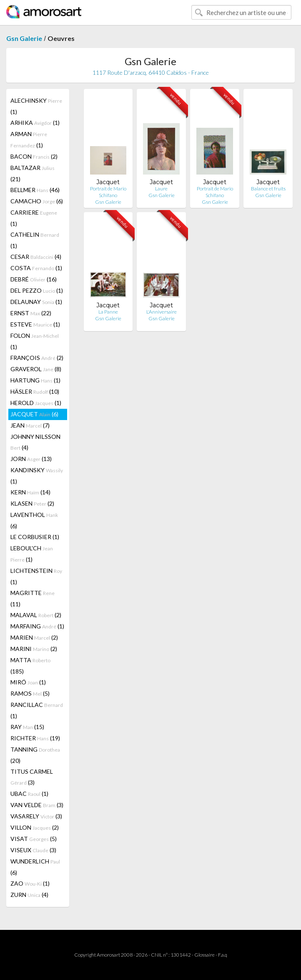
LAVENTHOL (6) (34, 520)
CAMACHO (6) (37, 201)
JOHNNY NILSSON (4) (35, 442)
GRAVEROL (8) (36, 369)
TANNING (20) (35, 755)
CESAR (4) (36, 257)
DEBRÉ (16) (34, 279)
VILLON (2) (35, 827)
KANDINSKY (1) (37, 476)
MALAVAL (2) (36, 615)
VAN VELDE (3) (37, 805)
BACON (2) (34, 156)
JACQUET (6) (34, 414)
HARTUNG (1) (35, 380)
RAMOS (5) (30, 693)
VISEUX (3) (33, 850)
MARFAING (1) (37, 626)
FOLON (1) (35, 341)
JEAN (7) (30, 425)
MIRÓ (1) (28, 682)
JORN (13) (31, 459)
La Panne (108, 312)
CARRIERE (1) (34, 218)
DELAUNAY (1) (36, 302)
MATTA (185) (30, 666)
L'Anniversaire (162, 312)
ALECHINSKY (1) (36, 106)
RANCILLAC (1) (37, 710)
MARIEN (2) (34, 637)
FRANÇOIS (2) (37, 358)
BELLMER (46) (35, 190)
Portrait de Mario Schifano (108, 192)
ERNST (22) (31, 313)
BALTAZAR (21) (33, 173)
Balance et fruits (268, 189)
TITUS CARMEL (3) (32, 777)
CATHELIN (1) (35, 240)
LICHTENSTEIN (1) (36, 576)
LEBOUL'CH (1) (32, 554)
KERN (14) (30, 492)
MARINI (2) (34, 649)
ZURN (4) (29, 895)
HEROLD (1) (36, 403)
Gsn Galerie (24, 38)
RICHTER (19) (35, 738)
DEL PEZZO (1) (37, 290)
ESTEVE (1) (35, 324)
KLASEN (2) (32, 503)
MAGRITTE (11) (33, 598)
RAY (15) (27, 727)
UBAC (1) (29, 794)
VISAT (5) (34, 839)
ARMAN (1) (29, 139)
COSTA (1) (36, 268)
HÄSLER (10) (35, 391)
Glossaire (204, 955)
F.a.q (223, 955)
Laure (161, 189)
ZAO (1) (30, 883)
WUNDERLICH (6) (35, 867)
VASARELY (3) (36, 816)
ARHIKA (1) (35, 123)
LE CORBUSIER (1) (35, 537)
